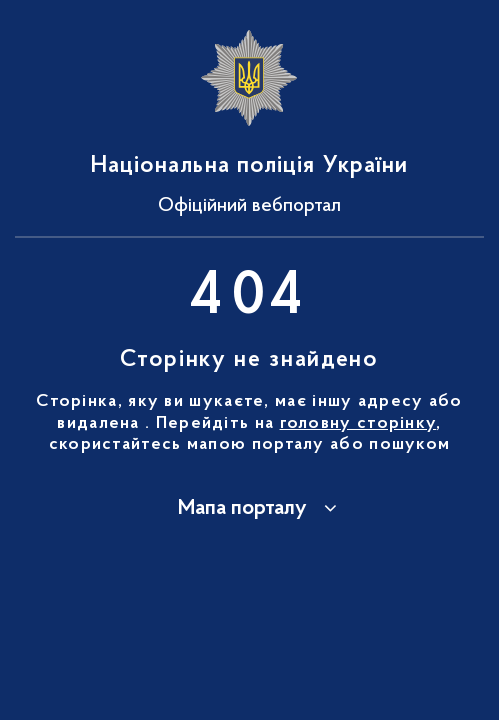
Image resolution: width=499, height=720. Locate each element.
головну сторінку (358, 424)
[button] (250, 509)
